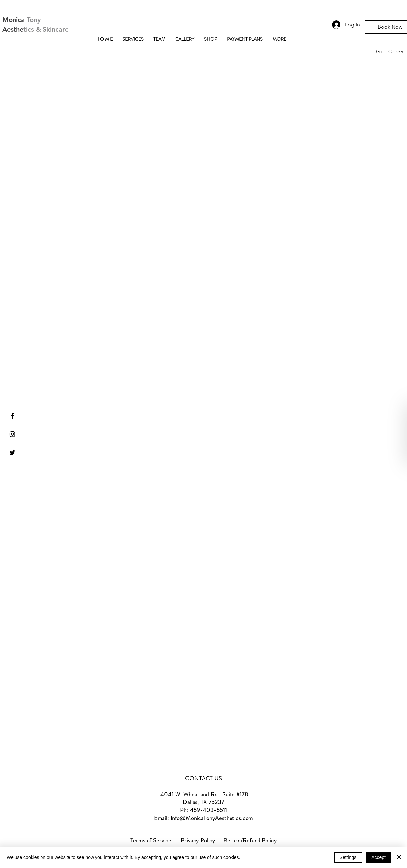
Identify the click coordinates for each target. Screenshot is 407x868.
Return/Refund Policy (250, 840)
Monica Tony (21, 20)
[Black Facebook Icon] (12, 416)
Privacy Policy (198, 840)
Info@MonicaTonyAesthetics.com (212, 818)
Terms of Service (151, 840)
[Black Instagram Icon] (12, 434)
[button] (133, 39)
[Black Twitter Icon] (12, 453)
